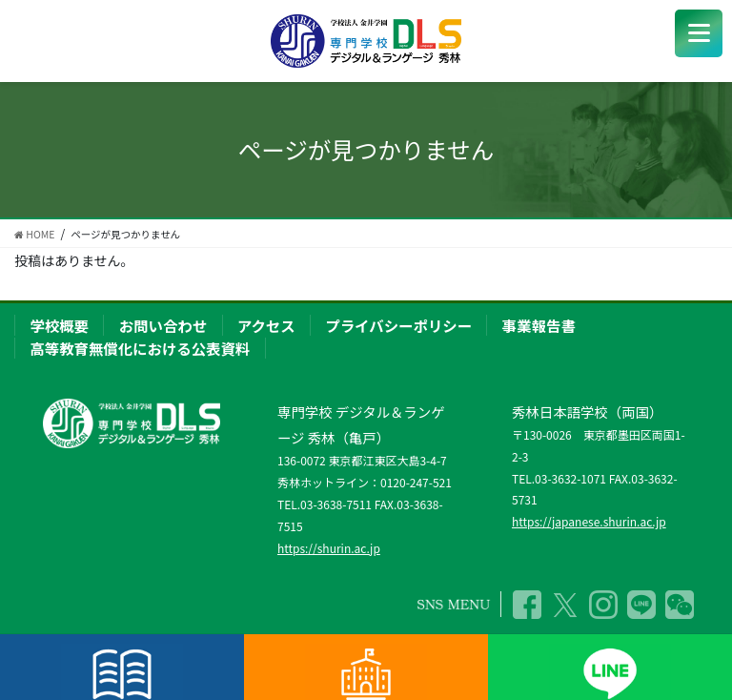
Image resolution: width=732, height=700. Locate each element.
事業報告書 (539, 325)
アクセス (266, 325)
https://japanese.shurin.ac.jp (589, 521)
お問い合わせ (163, 325)
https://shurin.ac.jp (329, 548)
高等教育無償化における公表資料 (140, 348)
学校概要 (59, 325)
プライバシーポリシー (398, 325)
